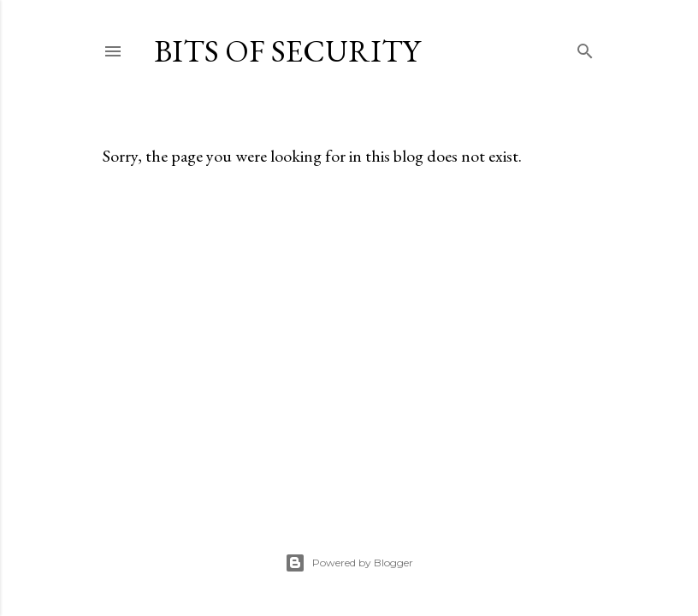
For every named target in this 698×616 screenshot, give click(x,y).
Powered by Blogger (349, 563)
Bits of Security (287, 51)
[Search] (585, 47)
